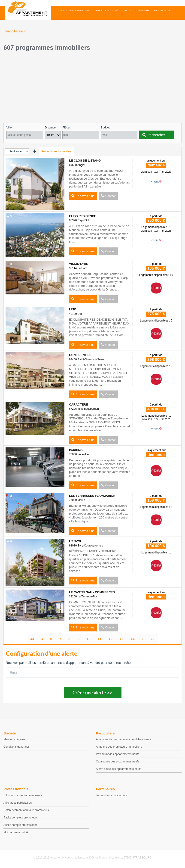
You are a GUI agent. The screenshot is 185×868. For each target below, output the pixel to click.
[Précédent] (42, 639)
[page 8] (69, 639)
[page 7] (60, 639)
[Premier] (32, 639)
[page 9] (79, 639)
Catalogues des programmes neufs (118, 762)
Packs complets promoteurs (21, 818)
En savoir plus (83, 196)
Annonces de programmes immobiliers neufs (123, 739)
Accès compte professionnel (21, 825)
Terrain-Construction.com (112, 795)
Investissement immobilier (74, 10)
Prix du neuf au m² (107, 10)
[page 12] (111, 639)
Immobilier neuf (43, 10)
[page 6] (51, 639)
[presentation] (35, 151)
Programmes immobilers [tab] (56, 151)
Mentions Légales (14, 739)
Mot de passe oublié (16, 832)
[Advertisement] (92, 88)
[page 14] (133, 639)
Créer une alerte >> (92, 693)
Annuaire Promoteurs (136, 10)
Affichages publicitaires (18, 803)
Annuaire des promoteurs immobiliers (119, 747)
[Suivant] (143, 639)
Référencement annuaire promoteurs (26, 810)
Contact (108, 196)
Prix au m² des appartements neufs (118, 754)
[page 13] (122, 639)
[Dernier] (153, 639)
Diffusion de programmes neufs (23, 795)
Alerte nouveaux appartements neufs (119, 769)
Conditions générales (17, 747)
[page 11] (100, 639)
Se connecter (162, 10)
